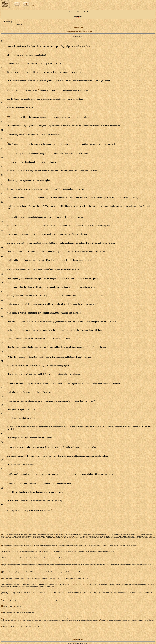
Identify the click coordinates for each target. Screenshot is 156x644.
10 (8, 382)
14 (52, 509)
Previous (76, 27)
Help (32, 5)
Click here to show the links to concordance (78, 31)
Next (82, 27)
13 (8, 482)
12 (51, 473)
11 (8, 446)
